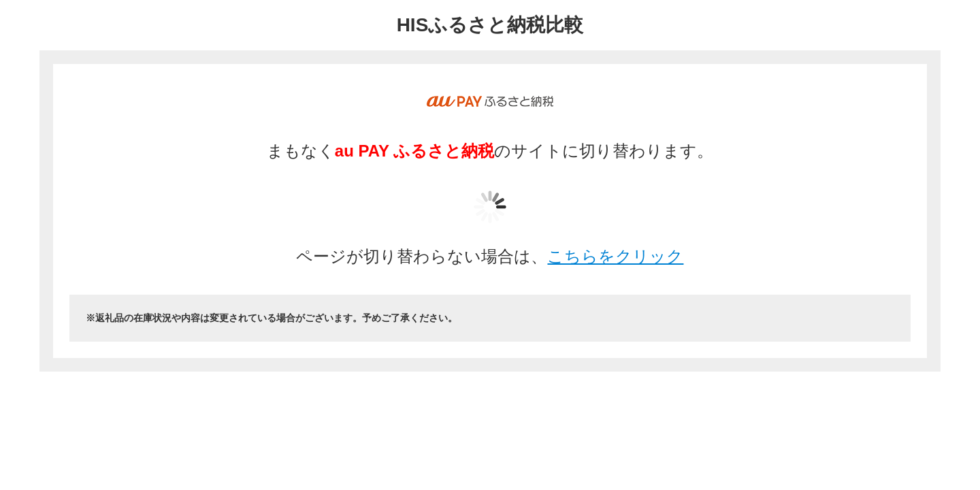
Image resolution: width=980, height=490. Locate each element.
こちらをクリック (615, 256)
